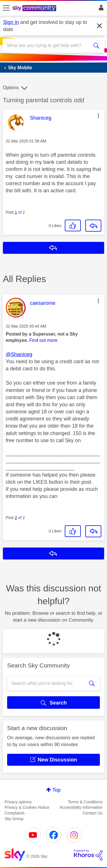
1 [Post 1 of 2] (16, 212)
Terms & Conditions (85, 802)
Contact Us (93, 813)
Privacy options (18, 802)
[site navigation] (6, 8)
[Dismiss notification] (100, 26)
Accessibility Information (81, 807)
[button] (98, 116)
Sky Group (14, 819)
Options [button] (11, 88)
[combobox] (48, 46)
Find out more (44, 340)
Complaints (15, 813)
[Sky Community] (35, 9)
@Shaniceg (19, 354)
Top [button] (56, 790)
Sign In (100, 9)
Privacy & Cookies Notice (27, 807)
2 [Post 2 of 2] (16, 518)
